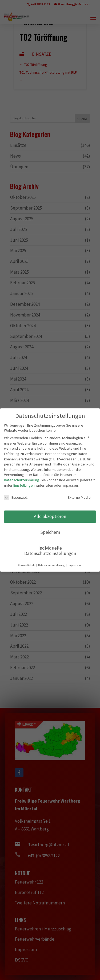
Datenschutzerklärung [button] (52, 564)
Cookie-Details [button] (27, 564)
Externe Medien (76, 498)
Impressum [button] (74, 564)
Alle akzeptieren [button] (50, 517)
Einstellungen (24, 486)
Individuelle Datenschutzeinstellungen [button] (50, 550)
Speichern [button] (50, 532)
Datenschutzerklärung (22, 480)
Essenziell (16, 498)
